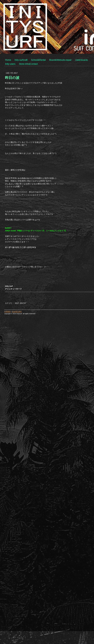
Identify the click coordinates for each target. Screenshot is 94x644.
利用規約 (7, 311)
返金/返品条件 (17, 311)
